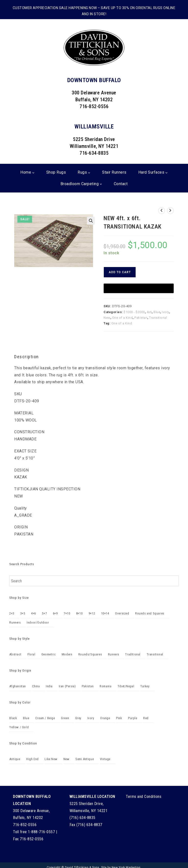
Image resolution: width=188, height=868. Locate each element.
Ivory (165, 312)
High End (32, 759)
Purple (133, 718)
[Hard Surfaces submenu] (166, 172)
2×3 (12, 613)
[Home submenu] (33, 172)
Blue (157, 312)
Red (146, 718)
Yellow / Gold (19, 727)
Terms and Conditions (144, 797)
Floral (31, 654)
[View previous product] (162, 211)
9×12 (92, 613)
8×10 (79, 613)
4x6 (149, 312)
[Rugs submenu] (89, 172)
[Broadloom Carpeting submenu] (101, 184)
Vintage (105, 759)
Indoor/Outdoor (38, 622)
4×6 (34, 613)
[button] (91, 221)
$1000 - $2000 (134, 312)
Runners (15, 622)
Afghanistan (18, 686)
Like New (51, 759)
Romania (106, 686)
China (36, 686)
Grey (78, 718)
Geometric (48, 654)
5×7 (44, 613)
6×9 (55, 613)
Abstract (15, 654)
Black (13, 718)
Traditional (133, 654)
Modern (67, 654)
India (49, 686)
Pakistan (141, 318)
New (107, 318)
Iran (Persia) (67, 686)
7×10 (67, 613)
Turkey (145, 686)
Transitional (158, 318)
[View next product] (170, 211)
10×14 (105, 613)
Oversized (122, 613)
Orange (105, 718)
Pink (119, 718)
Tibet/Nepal (126, 686)
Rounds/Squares (90, 654)
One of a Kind (123, 318)
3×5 (23, 613)
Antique (15, 759)
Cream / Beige (45, 718)
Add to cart (120, 272)
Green (65, 718)
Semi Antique (85, 759)
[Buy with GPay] (139, 288)
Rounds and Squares (150, 613)
